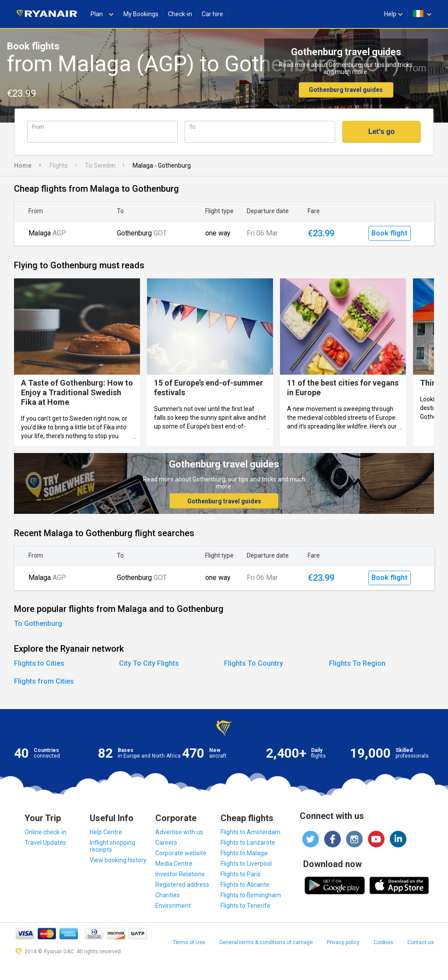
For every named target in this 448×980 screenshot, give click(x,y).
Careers (166, 843)
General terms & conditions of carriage (266, 942)
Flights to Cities (39, 663)
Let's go (382, 132)
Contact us (421, 942)
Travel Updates (45, 843)
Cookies (383, 942)
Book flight (389, 233)
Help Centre (106, 832)
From (38, 127)
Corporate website (181, 853)
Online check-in (45, 832)
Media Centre (174, 864)
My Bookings (141, 14)
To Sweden (100, 165)
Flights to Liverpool (246, 864)
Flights (59, 165)
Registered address (182, 885)
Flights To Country (254, 663)
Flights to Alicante (245, 885)
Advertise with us (179, 832)
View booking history (118, 860)
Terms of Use (189, 942)
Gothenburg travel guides (346, 90)
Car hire (212, 14)
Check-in (180, 14)
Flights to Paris (241, 874)
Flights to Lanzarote (248, 843)
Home (23, 165)
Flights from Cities (44, 681)
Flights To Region (357, 663)
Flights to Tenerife (245, 906)
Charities (168, 895)
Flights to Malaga (244, 853)
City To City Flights (149, 663)
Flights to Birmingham (251, 895)
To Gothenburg (38, 623)
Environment (173, 906)
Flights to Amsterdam (250, 832)
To (192, 127)
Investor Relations (180, 874)
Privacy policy (343, 942)
